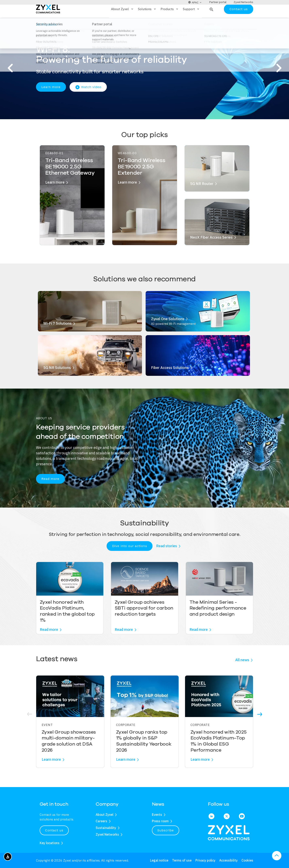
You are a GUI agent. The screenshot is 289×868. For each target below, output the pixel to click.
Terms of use (182, 860)
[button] (211, 21)
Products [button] (170, 21)
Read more (50, 491)
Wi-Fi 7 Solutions (57, 335)
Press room (160, 821)
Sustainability (106, 828)
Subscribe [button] (166, 830)
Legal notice (159, 860)
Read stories (167, 558)
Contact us (238, 21)
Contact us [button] (54, 830)
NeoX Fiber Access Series (211, 249)
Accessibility (228, 860)
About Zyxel (104, 815)
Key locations (50, 843)
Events (157, 815)
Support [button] (191, 21)
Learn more (51, 99)
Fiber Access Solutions (170, 379)
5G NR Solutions (57, 379)
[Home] (48, 21)
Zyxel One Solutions (168, 331)
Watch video (88, 99)
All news (242, 672)
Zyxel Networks (107, 834)
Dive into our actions (129, 558)
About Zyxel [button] (122, 21)
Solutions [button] (147, 21)
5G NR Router (202, 195)
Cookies (247, 860)
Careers (101, 821)
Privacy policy (205, 860)
